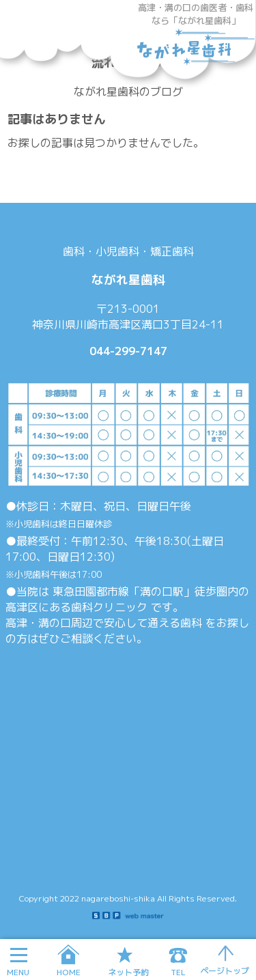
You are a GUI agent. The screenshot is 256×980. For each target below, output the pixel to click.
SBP (128, 915)
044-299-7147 (128, 351)
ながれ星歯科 (196, 51)
